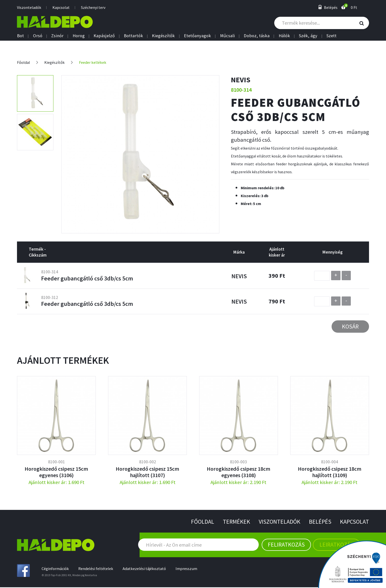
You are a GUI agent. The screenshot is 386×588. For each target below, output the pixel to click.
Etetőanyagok (197, 36)
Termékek (232, 522)
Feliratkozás (286, 545)
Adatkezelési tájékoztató (149, 569)
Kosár (350, 326)
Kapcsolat (61, 7)
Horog (79, 36)
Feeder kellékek (95, 62)
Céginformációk (56, 569)
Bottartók (133, 36)
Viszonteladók (29, 7)
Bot (20, 36)
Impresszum (192, 569)
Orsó (38, 36)
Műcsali (227, 36)
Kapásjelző (104, 36)
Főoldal (24, 62)
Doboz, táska (257, 36)
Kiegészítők (163, 36)
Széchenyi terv (93, 7)
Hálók (284, 36)
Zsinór (57, 36)
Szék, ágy (308, 36)
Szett (331, 36)
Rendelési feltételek (98, 569)
